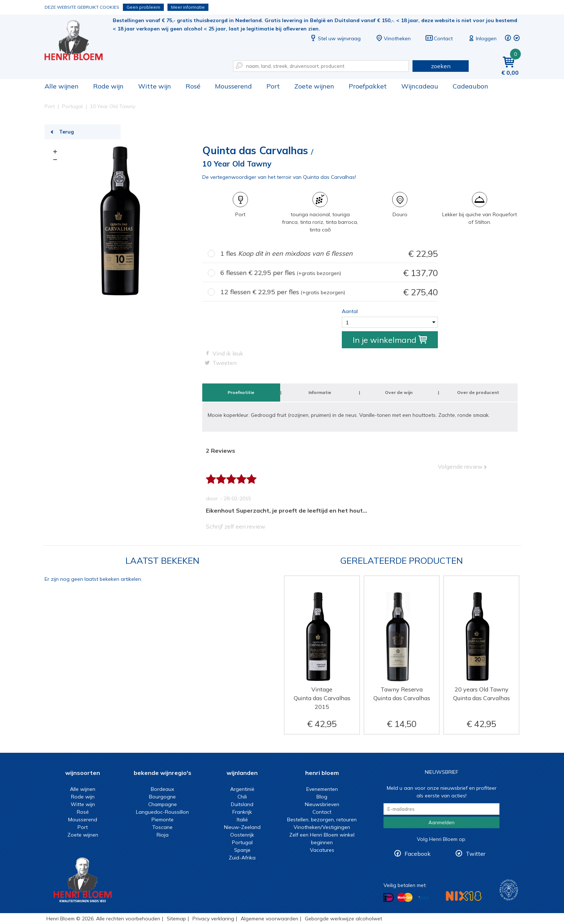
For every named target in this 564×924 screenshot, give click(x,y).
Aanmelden (441, 822)
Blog (322, 797)
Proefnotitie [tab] (241, 392)
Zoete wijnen (314, 86)
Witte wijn (155, 86)
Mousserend (233, 86)
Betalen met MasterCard (405, 898)
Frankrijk (242, 812)
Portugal (242, 842)
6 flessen (329, 273)
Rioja (163, 835)
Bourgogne (162, 797)
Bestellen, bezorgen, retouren (322, 820)
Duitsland (242, 804)
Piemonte (163, 820)
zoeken (441, 66)
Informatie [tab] (320, 392)
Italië (242, 820)
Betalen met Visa (423, 898)
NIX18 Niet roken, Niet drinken (464, 896)
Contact (439, 38)
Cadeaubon (470, 86)
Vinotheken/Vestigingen (322, 827)
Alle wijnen (62, 86)
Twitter (476, 854)
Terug (67, 132)
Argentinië (242, 789)
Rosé (193, 86)
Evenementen (322, 789)
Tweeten (225, 363)
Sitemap (176, 919)
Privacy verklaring (213, 919)
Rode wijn (108, 86)
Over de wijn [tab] (399, 392)
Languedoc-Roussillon (162, 812)
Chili (242, 797)
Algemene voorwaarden (269, 919)
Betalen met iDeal (389, 898)
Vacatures (322, 850)
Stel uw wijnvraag (335, 38)
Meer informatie (188, 7)
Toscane (162, 827)
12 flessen (329, 292)
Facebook (418, 854)
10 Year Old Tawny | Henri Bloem (79, 40)
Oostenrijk (242, 835)
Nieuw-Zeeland (242, 827)
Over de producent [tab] (478, 392)
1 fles (329, 254)
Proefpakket (368, 86)
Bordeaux (162, 789)
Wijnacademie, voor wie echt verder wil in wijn (509, 890)
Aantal (350, 311)
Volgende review (460, 467)
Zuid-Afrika (242, 858)
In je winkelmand (390, 340)
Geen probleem (143, 7)
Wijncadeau (420, 86)
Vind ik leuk (228, 353)
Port (273, 86)
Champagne (163, 804)
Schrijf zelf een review (236, 526)
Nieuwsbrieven (322, 804)
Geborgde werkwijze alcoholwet (343, 919)
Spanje (242, 850)
